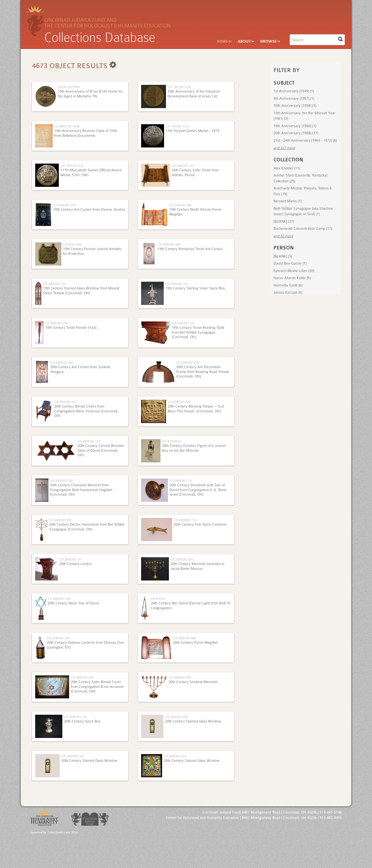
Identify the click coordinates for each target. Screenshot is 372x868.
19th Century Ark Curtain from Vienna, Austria (89, 210)
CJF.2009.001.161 (73, 756)
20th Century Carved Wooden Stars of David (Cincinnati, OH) (101, 450)
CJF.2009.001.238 (61, 481)
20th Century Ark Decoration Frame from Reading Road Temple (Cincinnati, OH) (203, 372)
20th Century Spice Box (82, 721)
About (246, 41)
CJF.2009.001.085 (181, 205)
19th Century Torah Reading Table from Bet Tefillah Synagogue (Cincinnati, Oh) (198, 332)
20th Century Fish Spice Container (200, 525)
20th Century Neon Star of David (73, 603)
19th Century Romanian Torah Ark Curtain (190, 249)
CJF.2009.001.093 (182, 559)
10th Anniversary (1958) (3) (295, 106)
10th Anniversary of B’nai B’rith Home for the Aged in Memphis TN (90, 94)
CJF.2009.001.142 (185, 520)
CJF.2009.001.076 (188, 363)
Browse (270, 41)
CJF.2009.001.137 (71, 559)
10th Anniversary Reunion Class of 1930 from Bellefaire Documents (86, 133)
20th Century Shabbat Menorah (193, 682)
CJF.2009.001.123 (89, 441)
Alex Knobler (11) (287, 168)
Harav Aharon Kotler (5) (292, 278)
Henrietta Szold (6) (288, 285)
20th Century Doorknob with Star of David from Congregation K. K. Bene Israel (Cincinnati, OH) (198, 490)
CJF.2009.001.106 (59, 599)
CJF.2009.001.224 (82, 677)
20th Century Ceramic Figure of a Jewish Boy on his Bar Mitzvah (194, 448)
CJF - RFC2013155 (179, 87)
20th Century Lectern (76, 564)
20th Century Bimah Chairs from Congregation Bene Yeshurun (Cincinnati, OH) (86, 411)
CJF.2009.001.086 (184, 638)
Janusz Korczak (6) (288, 293)
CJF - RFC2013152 (72, 166)
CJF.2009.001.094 (180, 677)
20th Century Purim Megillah (195, 643)
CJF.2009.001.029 (179, 402)
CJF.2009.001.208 (169, 244)
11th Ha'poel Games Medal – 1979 (192, 131)
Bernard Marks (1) (288, 201)
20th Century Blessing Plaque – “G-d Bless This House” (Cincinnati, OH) (196, 409)
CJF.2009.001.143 (177, 284)
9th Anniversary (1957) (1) (294, 99)
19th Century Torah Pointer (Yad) (71, 328)
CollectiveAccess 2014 (62, 833)
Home (224, 41)
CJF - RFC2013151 (177, 126)
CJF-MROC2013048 (67, 126)
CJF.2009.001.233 (57, 323)
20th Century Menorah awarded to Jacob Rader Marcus (197, 566)
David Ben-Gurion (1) (290, 263)
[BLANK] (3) (283, 256)
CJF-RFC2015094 (69, 87)
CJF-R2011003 (72, 244)
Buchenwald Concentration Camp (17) (303, 229)
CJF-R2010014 (171, 441)
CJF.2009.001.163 (175, 756)
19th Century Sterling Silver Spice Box (195, 288)
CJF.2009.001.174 (54, 284)
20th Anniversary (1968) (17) (296, 133)
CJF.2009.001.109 (58, 638)
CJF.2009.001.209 (62, 363)
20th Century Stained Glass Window (193, 721)
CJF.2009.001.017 (66, 402)
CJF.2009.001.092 (60, 520)
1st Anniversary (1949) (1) (294, 91)
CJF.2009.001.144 (75, 717)
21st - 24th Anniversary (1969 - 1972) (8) (305, 141)
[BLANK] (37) (284, 222)
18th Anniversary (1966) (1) (295, 126)
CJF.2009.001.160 (176, 717)
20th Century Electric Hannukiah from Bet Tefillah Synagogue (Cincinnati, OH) (87, 527)
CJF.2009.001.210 (64, 205)
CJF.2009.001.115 (181, 481)
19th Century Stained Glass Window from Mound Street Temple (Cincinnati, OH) (81, 291)
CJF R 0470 (158, 599)
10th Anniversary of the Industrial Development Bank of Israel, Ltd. (194, 94)
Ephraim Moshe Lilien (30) (294, 271)
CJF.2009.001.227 (183, 166)
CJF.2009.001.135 (183, 323)
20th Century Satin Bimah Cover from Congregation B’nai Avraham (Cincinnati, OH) (97, 687)
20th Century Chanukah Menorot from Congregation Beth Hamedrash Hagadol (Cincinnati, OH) (81, 490)
